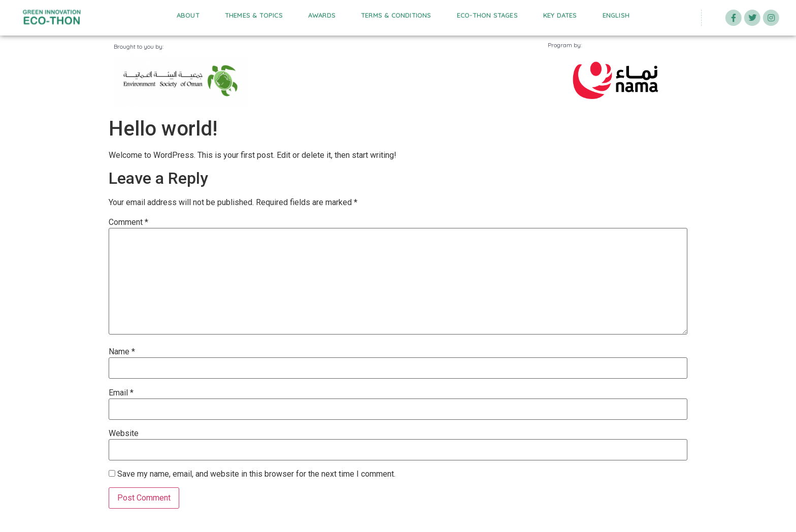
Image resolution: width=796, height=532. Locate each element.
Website (124, 434)
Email (121, 393)
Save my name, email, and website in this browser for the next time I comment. (256, 474)
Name (122, 352)
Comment (128, 222)
